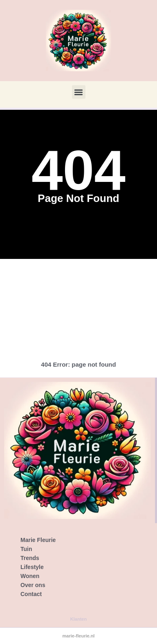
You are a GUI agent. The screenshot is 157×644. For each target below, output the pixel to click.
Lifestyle (32, 567)
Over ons (33, 585)
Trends (30, 558)
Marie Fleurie (38, 540)
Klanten (78, 619)
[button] (79, 92)
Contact (31, 594)
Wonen (30, 576)
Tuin (26, 549)
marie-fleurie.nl (79, 636)
